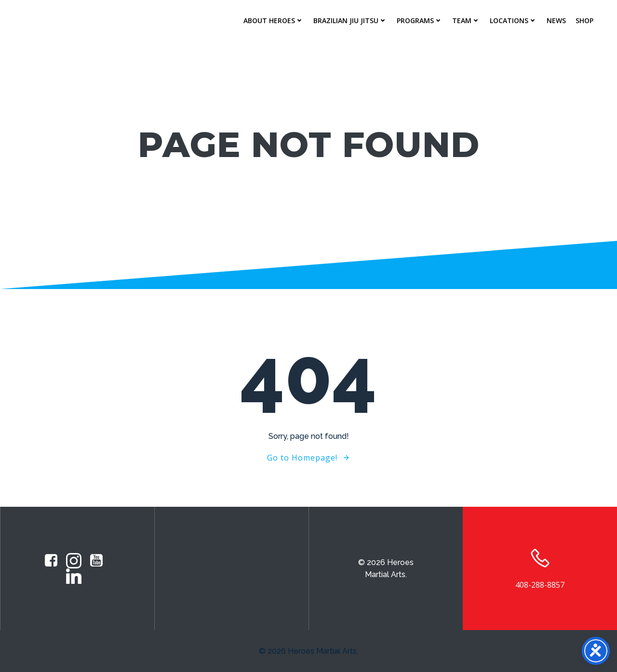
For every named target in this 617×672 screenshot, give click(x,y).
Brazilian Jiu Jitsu (350, 20)
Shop (584, 20)
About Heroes (274, 20)
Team (466, 20)
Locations (513, 20)
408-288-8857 (540, 585)
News (556, 20)
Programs (420, 20)
